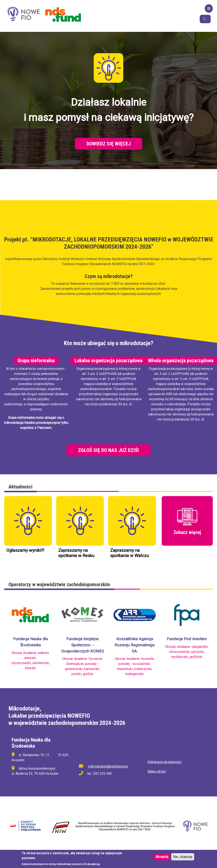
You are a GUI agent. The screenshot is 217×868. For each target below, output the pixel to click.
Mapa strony (157, 771)
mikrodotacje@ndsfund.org (108, 766)
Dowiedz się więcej (109, 144)
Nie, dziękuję (183, 857)
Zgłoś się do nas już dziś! (108, 450)
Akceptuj (162, 857)
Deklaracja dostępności (165, 762)
